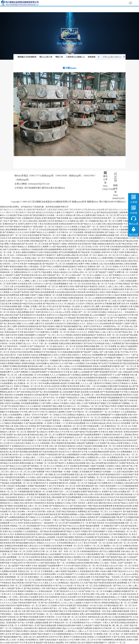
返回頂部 (134, 235)
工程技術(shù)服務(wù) (75, 57)
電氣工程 (59, 57)
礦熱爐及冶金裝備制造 (27, 57)
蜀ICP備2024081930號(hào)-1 (114, 202)
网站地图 (31, 212)
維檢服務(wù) (93, 57)
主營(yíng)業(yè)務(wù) (112, 57)
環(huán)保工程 (46, 57)
